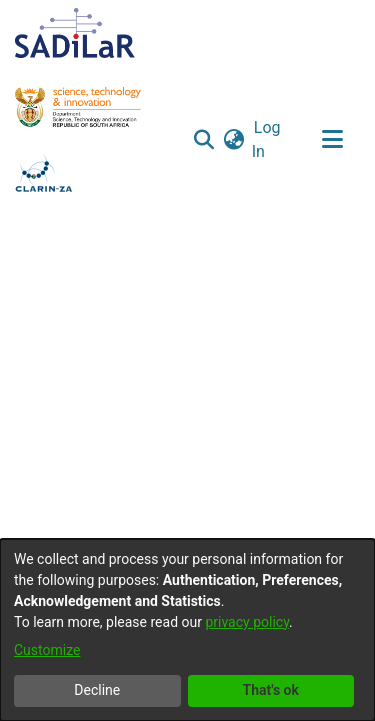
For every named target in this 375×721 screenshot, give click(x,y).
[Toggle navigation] (332, 140)
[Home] (75, 33)
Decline (97, 690)
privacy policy (247, 622)
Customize (47, 650)
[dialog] (187, 630)
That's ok (271, 690)
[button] (204, 140)
